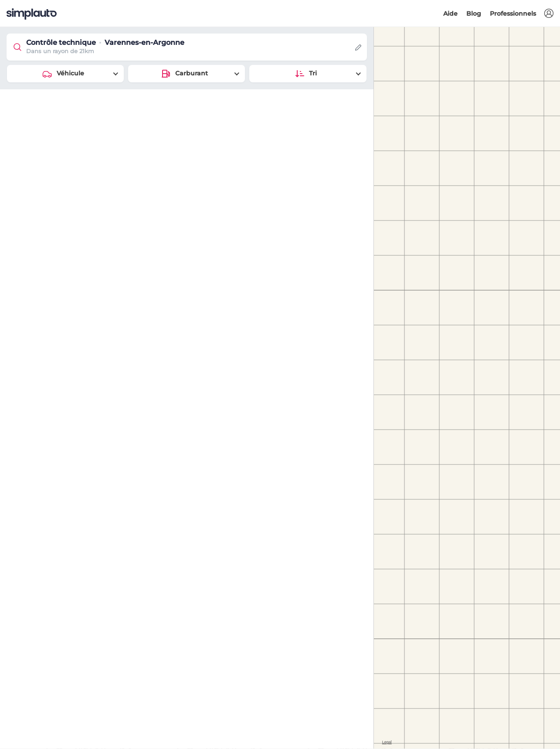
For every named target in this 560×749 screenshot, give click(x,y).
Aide (450, 14)
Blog (474, 14)
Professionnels (513, 14)
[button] (549, 14)
